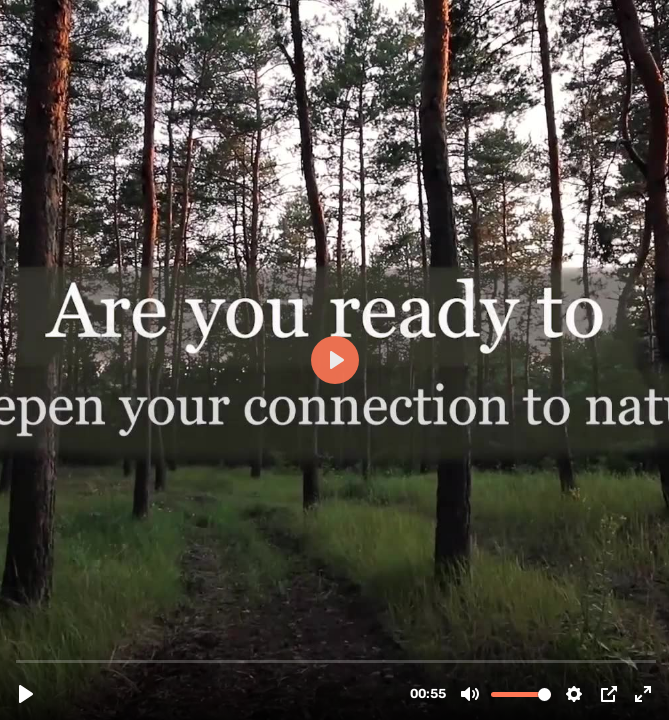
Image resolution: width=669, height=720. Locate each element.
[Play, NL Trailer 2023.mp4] (26, 694)
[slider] (336, 660)
